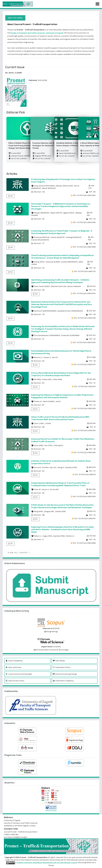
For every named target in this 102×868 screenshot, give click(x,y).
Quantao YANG (59, 536)
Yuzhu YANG (39, 445)
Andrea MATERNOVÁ (70, 262)
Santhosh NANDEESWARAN (45, 311)
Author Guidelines (14, 661)
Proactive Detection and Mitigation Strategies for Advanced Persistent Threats (47, 146)
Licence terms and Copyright (19, 674)
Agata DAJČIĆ (69, 213)
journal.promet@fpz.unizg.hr (16, 837)
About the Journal (15, 18)
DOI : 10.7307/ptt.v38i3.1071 (85, 364)
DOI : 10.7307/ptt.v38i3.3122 (84, 195)
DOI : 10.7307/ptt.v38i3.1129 (85, 318)
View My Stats (51, 810)
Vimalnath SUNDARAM (70, 335)
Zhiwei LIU (38, 401)
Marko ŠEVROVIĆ (49, 188)
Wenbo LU (70, 536)
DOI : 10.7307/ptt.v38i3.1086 (84, 543)
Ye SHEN (45, 467)
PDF (11, 196)
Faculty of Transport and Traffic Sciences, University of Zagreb (37, 33)
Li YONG (48, 423)
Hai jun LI (46, 489)
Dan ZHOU (49, 445)
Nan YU (55, 357)
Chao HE (37, 489)
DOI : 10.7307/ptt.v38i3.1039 (84, 342)
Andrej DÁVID (39, 262)
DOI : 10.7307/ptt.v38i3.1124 (85, 430)
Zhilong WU (58, 445)
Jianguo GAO (49, 511)
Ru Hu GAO (54, 489)
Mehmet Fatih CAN (59, 286)
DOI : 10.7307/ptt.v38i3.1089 (84, 247)
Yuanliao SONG (71, 467)
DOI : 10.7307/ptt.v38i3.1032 (84, 293)
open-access (77, 857)
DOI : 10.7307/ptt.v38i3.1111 (85, 474)
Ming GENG (39, 511)
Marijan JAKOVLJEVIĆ (65, 186)
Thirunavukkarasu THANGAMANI (47, 335)
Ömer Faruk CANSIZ (42, 286)
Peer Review (59, 661)
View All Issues (19, 553)
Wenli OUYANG (49, 401)
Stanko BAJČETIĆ (58, 237)
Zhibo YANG (57, 379)
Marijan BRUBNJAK (42, 213)
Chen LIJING (39, 423)
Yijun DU (53, 467)
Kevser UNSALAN (74, 286)
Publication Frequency (63, 681)
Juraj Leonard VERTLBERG (44, 186)
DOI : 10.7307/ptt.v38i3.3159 (84, 222)
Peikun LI (38, 536)
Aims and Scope (13, 667)
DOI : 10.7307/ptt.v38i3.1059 (84, 496)
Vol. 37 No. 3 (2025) (18, 158)
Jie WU (58, 401)
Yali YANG (38, 379)
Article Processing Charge (65, 674)
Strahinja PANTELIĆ (42, 237)
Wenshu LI (38, 357)
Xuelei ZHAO (47, 379)
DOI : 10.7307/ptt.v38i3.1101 (85, 386)
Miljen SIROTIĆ (56, 213)
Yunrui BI (38, 467)
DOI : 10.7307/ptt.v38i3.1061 (85, 452)
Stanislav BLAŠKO (53, 262)
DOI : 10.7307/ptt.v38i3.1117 (85, 518)
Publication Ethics (62, 667)
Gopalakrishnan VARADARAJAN (70, 311)
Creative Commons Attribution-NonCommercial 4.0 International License (47, 863)
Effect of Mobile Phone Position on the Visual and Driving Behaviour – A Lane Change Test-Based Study (24, 146)
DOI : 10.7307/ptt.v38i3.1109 (85, 408)
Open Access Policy (15, 681)
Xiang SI (61, 467)
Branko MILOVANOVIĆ (40, 240)
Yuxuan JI (47, 357)
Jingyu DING (47, 536)
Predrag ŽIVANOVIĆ (74, 237)
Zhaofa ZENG (60, 511)
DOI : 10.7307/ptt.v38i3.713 (85, 271)
